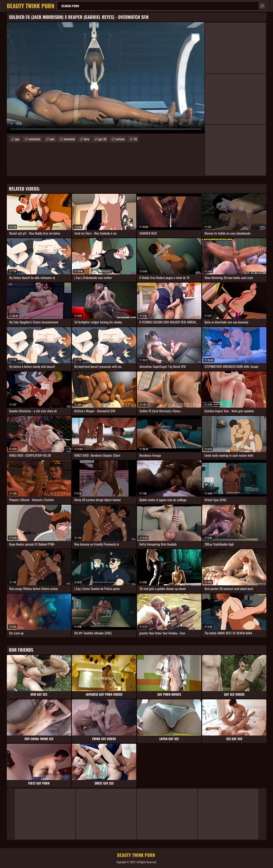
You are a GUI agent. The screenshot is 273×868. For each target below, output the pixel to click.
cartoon (120, 139)
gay (17, 139)
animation (34, 139)
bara (87, 139)
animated (69, 139)
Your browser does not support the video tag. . (106, 78)
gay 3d (102, 139)
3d (135, 139)
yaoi (52, 139)
